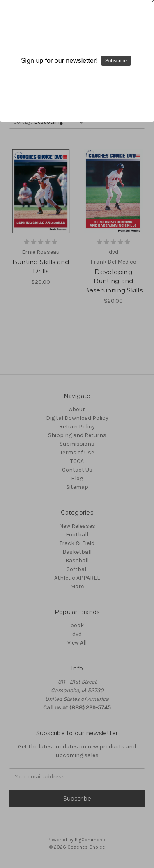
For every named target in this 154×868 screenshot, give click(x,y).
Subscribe (116, 61)
